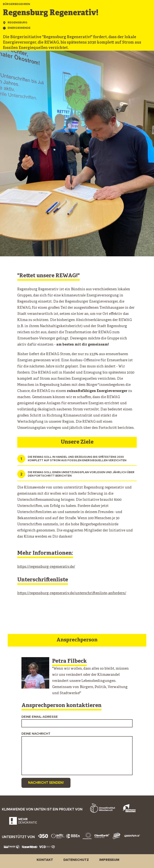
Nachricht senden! (46, 783)
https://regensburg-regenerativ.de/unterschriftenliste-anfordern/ (72, 593)
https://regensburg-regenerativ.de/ (46, 567)
